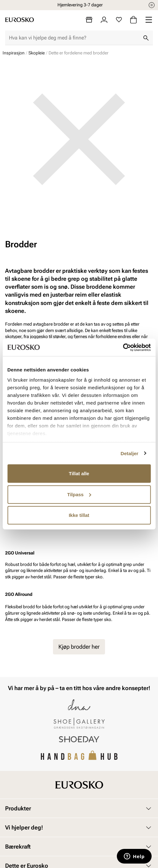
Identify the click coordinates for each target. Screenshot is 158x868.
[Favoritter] (119, 20)
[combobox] (74, 38)
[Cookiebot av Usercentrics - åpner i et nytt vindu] (123, 347)
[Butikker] (89, 20)
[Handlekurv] (133, 20)
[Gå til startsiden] (19, 20)
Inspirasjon (14, 53)
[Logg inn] (104, 20)
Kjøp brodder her (79, 647)
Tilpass (79, 494)
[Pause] (152, 5)
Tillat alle (79, 473)
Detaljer (130, 453)
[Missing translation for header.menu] (149, 20)
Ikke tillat (79, 515)
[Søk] (146, 38)
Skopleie (37, 53)
